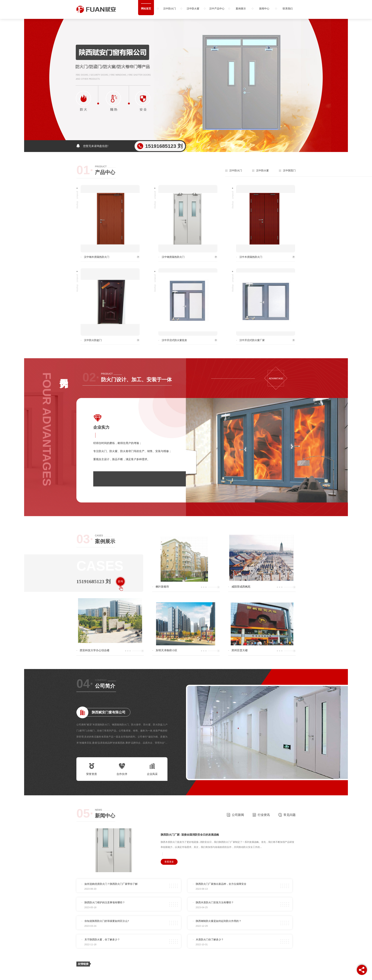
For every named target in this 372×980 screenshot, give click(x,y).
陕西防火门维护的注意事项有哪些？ (105, 902)
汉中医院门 (289, 170)
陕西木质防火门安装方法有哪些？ (215, 902)
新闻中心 (264, 9)
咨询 (120, 581)
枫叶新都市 (162, 587)
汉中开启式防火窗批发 (174, 340)
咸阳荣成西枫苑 (241, 587)
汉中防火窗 (193, 9)
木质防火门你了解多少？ (210, 939)
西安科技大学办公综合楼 (95, 650)
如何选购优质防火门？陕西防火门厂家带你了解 (111, 884)
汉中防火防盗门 (93, 340)
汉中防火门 (170, 9)
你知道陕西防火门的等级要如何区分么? (107, 921)
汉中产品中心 (217, 9)
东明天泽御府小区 (166, 650)
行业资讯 (261, 815)
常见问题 (287, 815)
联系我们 (288, 9)
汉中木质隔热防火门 (251, 257)
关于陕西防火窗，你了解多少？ (102, 939)
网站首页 (146, 9)
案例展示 (241, 9)
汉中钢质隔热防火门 (173, 257)
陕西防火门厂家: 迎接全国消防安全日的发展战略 (190, 835)
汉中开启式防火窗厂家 (252, 340)
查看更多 (169, 862)
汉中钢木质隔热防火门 (97, 257)
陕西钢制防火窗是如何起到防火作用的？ (219, 921)
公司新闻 (235, 815)
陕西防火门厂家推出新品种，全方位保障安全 (221, 884)
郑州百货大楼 (240, 650)
